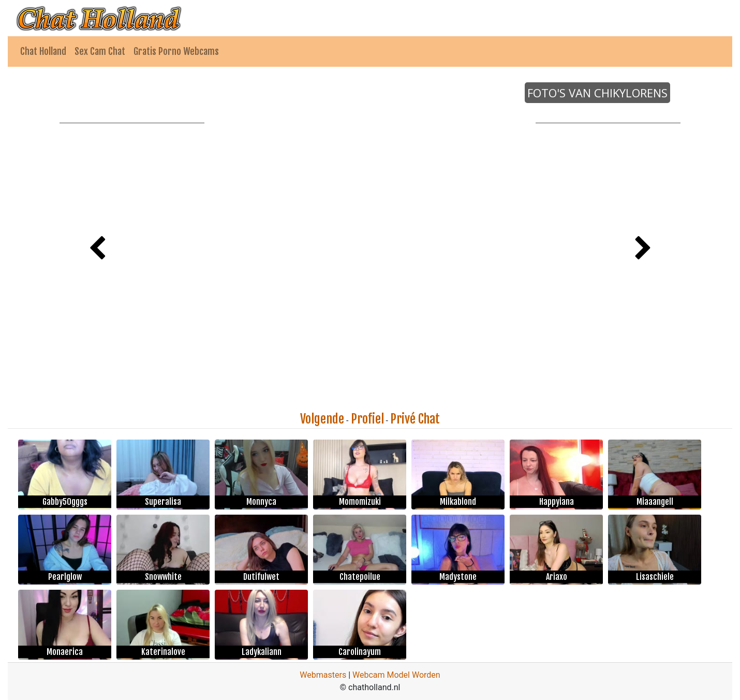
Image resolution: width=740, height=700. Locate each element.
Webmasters (323, 675)
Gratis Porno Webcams (176, 51)
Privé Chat (415, 419)
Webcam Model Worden (396, 675)
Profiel (367, 419)
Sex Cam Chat (100, 51)
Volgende (322, 419)
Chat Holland (43, 51)
